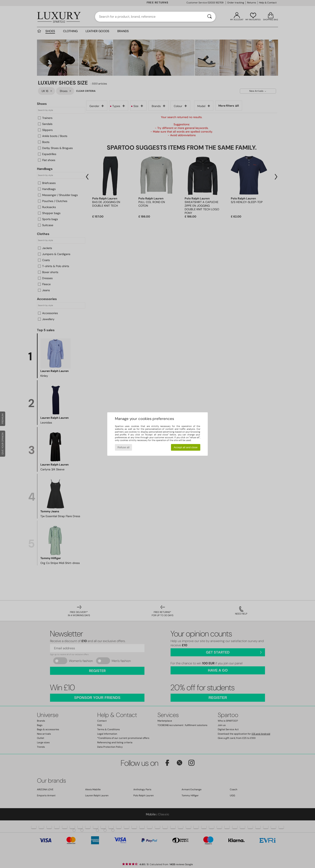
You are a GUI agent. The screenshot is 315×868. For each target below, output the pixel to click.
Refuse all (123, 447)
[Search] (210, 17)
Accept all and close (186, 447)
